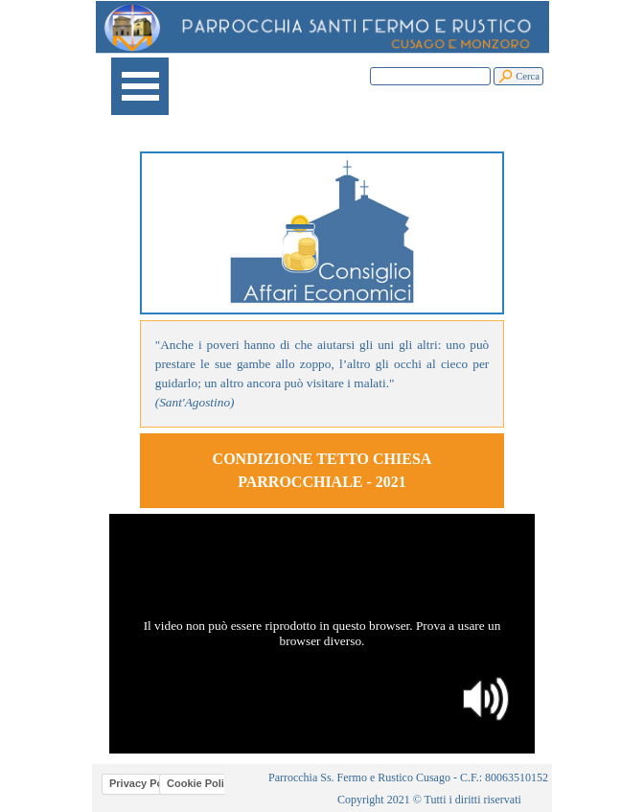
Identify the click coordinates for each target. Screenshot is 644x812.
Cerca (528, 76)
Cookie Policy (201, 783)
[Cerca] (430, 76)
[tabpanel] (322, 374)
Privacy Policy (145, 783)
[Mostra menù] (140, 86)
